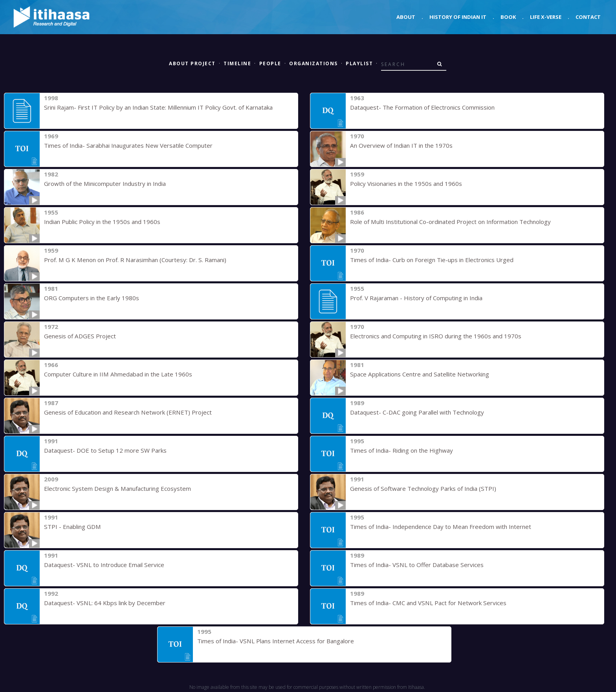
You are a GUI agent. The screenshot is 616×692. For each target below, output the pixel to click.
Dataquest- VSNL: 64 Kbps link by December (104, 603)
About (406, 17)
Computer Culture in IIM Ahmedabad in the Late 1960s (118, 374)
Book (508, 17)
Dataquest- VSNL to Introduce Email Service (104, 565)
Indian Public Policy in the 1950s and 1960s (102, 222)
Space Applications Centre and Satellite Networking (419, 374)
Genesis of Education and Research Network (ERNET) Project (127, 412)
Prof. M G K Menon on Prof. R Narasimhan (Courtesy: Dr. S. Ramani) (134, 260)
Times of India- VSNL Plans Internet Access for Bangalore (275, 641)
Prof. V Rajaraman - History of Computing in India (416, 298)
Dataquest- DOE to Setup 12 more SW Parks (105, 450)
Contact (588, 17)
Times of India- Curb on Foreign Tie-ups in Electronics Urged (432, 260)
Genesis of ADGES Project (80, 336)
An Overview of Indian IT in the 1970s (401, 145)
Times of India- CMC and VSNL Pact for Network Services (427, 603)
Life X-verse (546, 17)
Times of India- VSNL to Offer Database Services (416, 565)
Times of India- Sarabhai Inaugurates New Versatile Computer (128, 145)
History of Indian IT (458, 17)
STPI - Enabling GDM (72, 527)
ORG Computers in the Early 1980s (92, 298)
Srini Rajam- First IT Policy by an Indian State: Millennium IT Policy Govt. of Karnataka (158, 107)
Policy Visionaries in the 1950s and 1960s (406, 184)
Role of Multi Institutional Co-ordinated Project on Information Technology (450, 222)
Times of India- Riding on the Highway (401, 450)
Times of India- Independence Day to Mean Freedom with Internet (440, 527)
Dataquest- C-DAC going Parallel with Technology (417, 412)
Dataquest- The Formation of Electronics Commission (422, 107)
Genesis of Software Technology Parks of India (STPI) (423, 488)
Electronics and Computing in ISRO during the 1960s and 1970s (435, 336)
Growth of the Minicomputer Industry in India (105, 184)
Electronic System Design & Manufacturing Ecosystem (117, 488)
